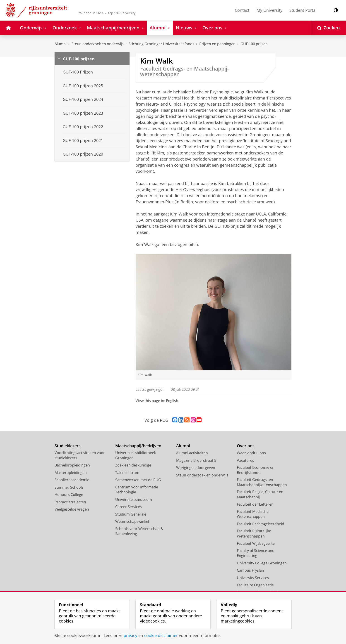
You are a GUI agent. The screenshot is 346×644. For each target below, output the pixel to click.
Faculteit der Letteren (255, 504)
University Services (253, 578)
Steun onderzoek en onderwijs (98, 44)
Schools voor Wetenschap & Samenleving (139, 531)
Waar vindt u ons (251, 453)
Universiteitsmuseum (134, 500)
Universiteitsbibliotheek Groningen (136, 455)
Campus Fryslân (250, 570)
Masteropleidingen (71, 473)
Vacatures (245, 460)
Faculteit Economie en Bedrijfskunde (256, 470)
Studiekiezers (68, 446)
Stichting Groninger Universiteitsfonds (161, 44)
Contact (242, 10)
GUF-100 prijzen (254, 44)
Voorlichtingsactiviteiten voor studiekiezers (80, 455)
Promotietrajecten (70, 502)
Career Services (129, 507)
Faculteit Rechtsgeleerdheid (261, 524)
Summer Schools (69, 487)
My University (269, 10)
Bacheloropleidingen (72, 465)
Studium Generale (131, 514)
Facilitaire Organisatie (255, 585)
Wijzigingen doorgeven (196, 468)
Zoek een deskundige (133, 465)
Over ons (246, 446)
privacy (130, 635)
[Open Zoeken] (329, 28)
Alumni (61, 44)
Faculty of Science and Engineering (256, 553)
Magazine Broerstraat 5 (196, 460)
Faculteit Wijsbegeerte (256, 543)
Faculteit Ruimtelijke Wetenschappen (254, 534)
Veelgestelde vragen (72, 509)
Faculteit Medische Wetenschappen (253, 514)
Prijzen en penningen (217, 44)
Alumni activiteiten (192, 453)
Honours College (69, 495)
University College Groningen (262, 563)
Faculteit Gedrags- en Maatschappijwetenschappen (262, 482)
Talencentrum (127, 473)
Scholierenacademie (72, 480)
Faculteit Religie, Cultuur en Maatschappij (260, 494)
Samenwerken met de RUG (138, 480)
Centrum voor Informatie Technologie (137, 490)
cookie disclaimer (161, 635)
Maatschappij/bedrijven (138, 446)
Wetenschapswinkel (132, 521)
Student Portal (303, 10)
